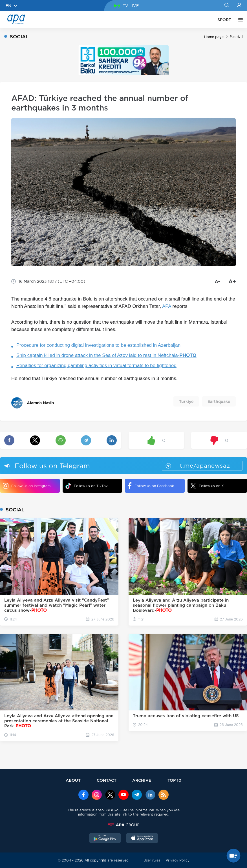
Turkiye (186, 401)
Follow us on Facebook (151, 486)
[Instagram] (97, 795)
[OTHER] (239, 20)
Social (236, 37)
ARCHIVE (142, 780)
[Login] (239, 6)
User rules (152, 860)
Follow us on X (207, 486)
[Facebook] (83, 795)
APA (167, 306)
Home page (214, 37)
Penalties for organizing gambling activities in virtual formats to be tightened (96, 365)
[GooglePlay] (105, 839)
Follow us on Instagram (27, 486)
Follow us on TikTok (87, 486)
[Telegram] (137, 795)
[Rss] (164, 795)
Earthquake (219, 401)
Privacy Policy (178, 860)
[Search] (227, 6)
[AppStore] (142, 839)
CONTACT (107, 780)
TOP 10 (174, 780)
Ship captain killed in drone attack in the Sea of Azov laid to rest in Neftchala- (106, 355)
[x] (110, 795)
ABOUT (73, 780)
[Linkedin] (150, 795)
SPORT (224, 20)
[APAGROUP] (123, 825)
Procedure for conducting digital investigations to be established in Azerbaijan (98, 345)
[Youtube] (123, 795)
